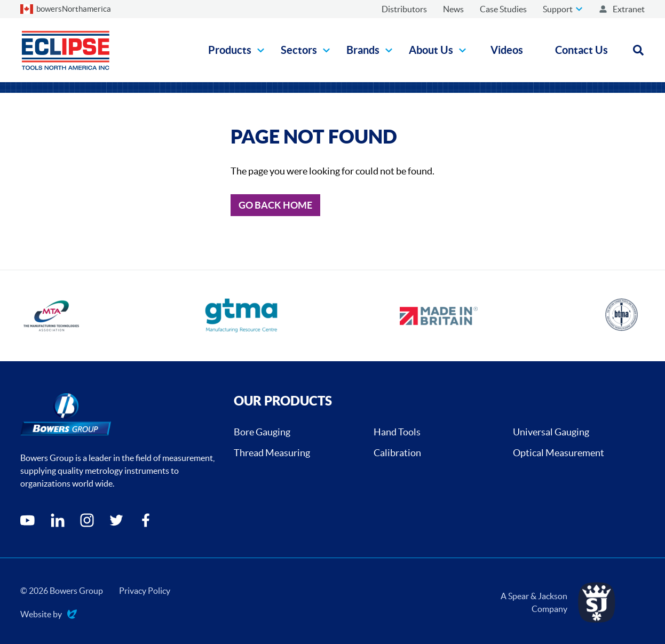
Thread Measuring (272, 453)
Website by (49, 615)
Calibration (397, 453)
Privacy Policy (145, 591)
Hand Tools (397, 432)
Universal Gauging (551, 432)
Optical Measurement (559, 453)
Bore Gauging (262, 432)
